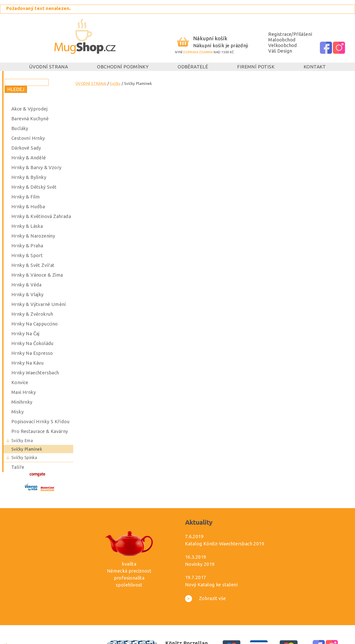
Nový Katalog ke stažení (211, 585)
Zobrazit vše (206, 598)
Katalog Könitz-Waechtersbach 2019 (225, 544)
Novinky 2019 (200, 564)
